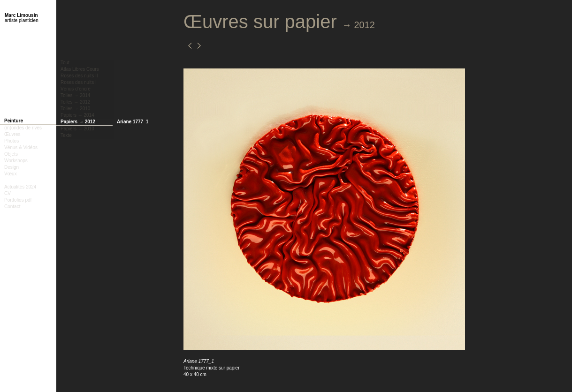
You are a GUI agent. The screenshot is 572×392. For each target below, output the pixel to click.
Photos (11, 141)
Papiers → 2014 (77, 115)
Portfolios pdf (18, 200)
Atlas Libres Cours (80, 69)
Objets (11, 154)
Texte (66, 135)
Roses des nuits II (79, 76)
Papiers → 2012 (78, 122)
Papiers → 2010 (77, 129)
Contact (12, 207)
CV (8, 193)
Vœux (11, 174)
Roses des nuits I (79, 82)
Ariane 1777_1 (133, 122)
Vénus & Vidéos (21, 147)
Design (11, 167)
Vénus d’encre (76, 89)
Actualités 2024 (20, 187)
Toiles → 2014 (75, 95)
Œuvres (12, 134)
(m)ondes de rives (23, 128)
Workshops (16, 161)
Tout (65, 63)
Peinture (14, 121)
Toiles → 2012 (75, 102)
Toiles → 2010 (75, 109)
